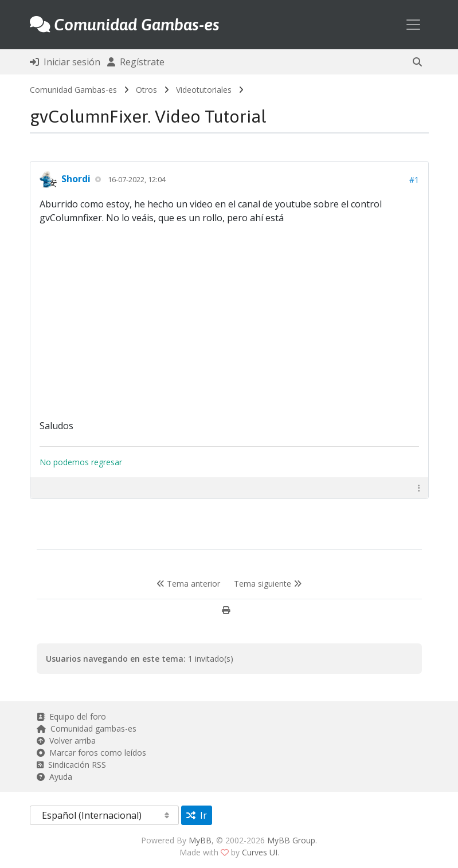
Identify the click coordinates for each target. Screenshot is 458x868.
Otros (146, 90)
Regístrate (136, 62)
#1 (414, 180)
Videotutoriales (204, 90)
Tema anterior (188, 584)
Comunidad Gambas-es (73, 90)
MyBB (200, 840)
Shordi (76, 179)
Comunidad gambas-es (87, 728)
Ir (197, 815)
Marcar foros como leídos (91, 753)
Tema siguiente (268, 584)
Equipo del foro (71, 716)
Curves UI (260, 852)
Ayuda (54, 777)
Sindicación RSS (71, 765)
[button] (417, 62)
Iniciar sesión (65, 62)
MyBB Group (291, 840)
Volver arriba (66, 741)
